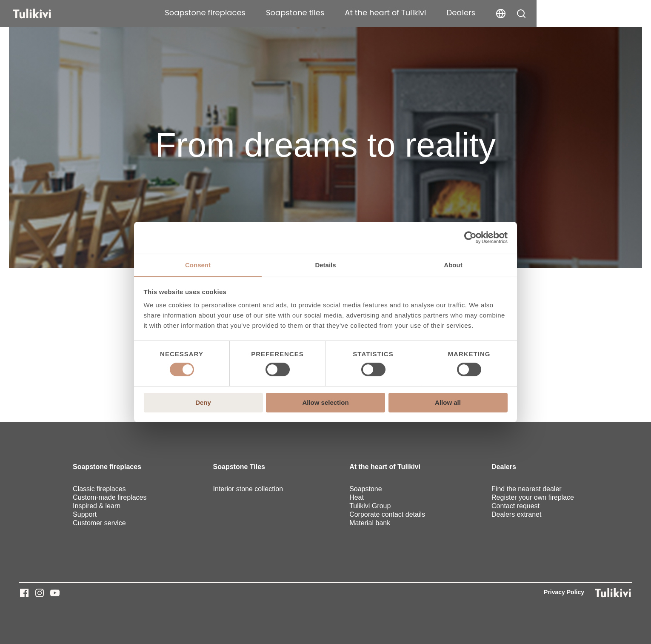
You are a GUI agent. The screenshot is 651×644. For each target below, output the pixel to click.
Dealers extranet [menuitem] (516, 514)
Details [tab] (325, 265)
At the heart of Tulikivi (491, 13)
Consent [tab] (198, 265)
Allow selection (325, 402)
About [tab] (453, 265)
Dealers (566, 13)
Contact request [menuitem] (515, 506)
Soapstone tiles (401, 13)
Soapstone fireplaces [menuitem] (107, 467)
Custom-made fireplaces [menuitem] (110, 497)
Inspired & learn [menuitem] (97, 506)
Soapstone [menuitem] (366, 489)
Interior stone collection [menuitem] (248, 489)
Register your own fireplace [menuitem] (533, 497)
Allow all (448, 402)
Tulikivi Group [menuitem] (370, 506)
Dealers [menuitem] (504, 467)
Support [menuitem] (85, 514)
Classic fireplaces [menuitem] (99, 489)
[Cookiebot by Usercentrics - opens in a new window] (470, 238)
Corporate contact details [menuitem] (387, 514)
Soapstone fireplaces (311, 13)
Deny (203, 402)
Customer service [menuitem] (99, 523)
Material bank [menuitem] (370, 523)
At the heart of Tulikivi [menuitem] (385, 467)
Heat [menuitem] (357, 497)
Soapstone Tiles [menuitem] (239, 467)
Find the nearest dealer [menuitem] (527, 489)
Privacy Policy (564, 592)
